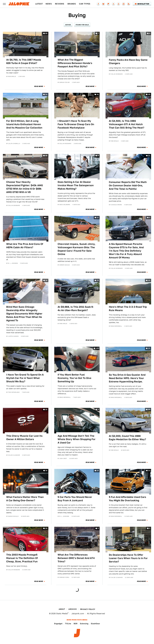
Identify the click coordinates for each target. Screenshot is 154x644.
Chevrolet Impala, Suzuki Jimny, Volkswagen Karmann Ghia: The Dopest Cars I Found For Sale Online (77, 249)
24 (46, 95)
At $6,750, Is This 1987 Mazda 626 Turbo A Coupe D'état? (24, 61)
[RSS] (129, 4)
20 (46, 528)
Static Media (62, 614)
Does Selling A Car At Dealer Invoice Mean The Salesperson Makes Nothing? (76, 185)
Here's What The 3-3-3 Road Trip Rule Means (128, 309)
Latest (39, 4)
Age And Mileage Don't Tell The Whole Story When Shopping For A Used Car (77, 439)
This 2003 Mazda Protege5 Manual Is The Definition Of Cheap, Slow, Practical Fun (22, 558)
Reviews (60, 4)
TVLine (68, 624)
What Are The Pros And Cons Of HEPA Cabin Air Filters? (25, 246)
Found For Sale (82, 25)
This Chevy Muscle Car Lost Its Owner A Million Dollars (24, 438)
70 (98, 280)
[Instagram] (124, 4)
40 (149, 280)
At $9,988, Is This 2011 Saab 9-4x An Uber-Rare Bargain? (76, 309)
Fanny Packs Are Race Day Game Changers (128, 62)
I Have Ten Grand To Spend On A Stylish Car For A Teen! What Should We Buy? (25, 378)
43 (98, 95)
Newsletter (142, 4)
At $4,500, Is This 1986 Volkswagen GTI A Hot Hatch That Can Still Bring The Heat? (127, 124)
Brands (72, 4)
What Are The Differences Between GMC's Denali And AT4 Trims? (76, 558)
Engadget (58, 624)
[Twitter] (113, 4)
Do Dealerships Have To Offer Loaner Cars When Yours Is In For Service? (128, 558)
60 (46, 33)
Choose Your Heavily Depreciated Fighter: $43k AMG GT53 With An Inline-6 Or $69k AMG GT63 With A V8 (25, 187)
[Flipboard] (108, 4)
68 (46, 156)
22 (46, 409)
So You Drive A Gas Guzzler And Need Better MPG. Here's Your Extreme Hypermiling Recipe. (127, 378)
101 (97, 348)
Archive (73, 609)
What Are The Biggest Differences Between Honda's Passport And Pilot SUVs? (75, 63)
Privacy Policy (88, 609)
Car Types (85, 4)
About (62, 609)
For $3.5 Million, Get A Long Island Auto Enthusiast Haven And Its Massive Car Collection (24, 124)
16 (46, 280)
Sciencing (84, 624)
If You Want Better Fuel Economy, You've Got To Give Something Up (74, 378)
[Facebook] (98, 4)
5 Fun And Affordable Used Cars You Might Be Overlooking (127, 499)
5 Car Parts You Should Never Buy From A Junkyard (75, 499)
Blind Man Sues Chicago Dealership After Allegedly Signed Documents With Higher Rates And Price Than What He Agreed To (24, 314)
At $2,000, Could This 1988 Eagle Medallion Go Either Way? (127, 438)
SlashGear (95, 624)
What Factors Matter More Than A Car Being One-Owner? (25, 499)
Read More (39, 86)
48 (149, 95)
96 (149, 409)
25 (149, 348)
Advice (68, 25)
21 (149, 156)
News (49, 4)
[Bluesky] (103, 4)
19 (98, 471)
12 (98, 218)
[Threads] (119, 4)
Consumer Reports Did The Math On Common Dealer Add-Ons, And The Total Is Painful (128, 185)
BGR (75, 624)
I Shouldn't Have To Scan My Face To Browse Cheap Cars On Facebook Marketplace (76, 124)
